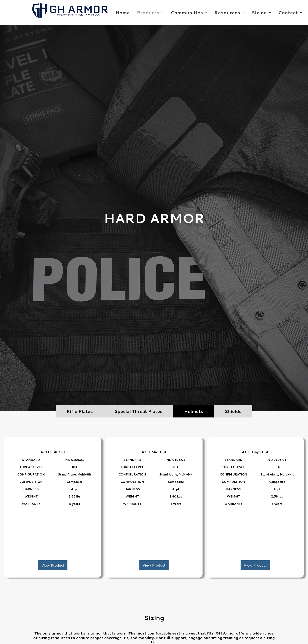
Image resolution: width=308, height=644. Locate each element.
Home (123, 13)
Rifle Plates (80, 411)
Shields (233, 411)
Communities (189, 13)
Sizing (261, 13)
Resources (229, 13)
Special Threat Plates (138, 411)
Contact (290, 13)
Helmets (194, 411)
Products (150, 13)
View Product (53, 565)
